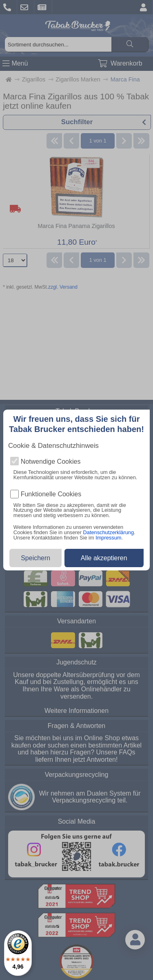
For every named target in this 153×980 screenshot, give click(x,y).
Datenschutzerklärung (109, 532)
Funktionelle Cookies (51, 494)
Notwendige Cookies (51, 462)
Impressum (108, 538)
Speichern (35, 558)
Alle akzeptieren (104, 558)
